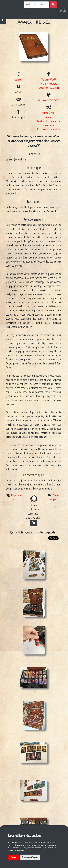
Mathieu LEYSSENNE (49, 101)
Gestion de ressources (49, 122)
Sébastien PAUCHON (49, 88)
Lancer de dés (49, 126)
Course (49, 117)
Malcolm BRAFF (49, 80)
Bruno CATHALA (49, 84)
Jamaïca (19, 80)
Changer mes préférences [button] (30, 857)
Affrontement (49, 113)
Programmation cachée (49, 130)
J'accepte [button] (14, 857)
